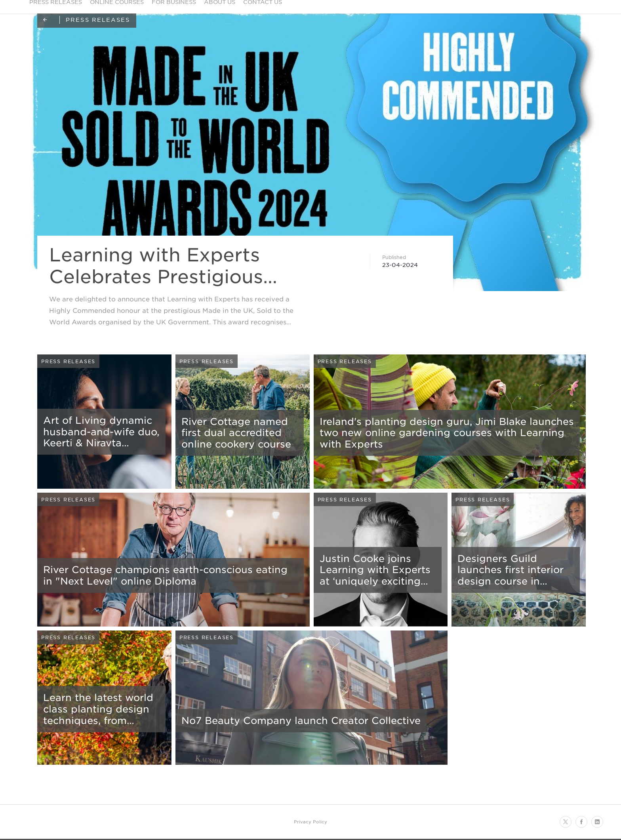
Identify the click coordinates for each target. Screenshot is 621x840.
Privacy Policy (310, 821)
